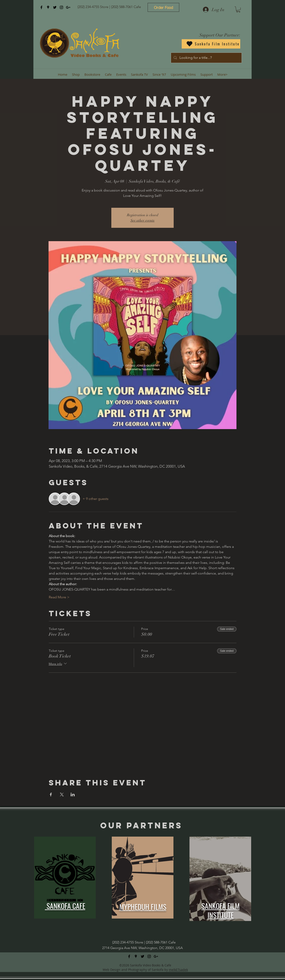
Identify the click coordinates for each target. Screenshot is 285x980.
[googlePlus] (68, 7)
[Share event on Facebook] (51, 795)
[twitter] (55, 7)
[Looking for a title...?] (206, 58)
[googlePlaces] (48, 7)
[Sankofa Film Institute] (211, 44)
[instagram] (61, 7)
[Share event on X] (62, 795)
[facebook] (41, 7)
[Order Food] (163, 7)
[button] (238, 9)
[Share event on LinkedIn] (73, 795)
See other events (142, 220)
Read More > (59, 597)
